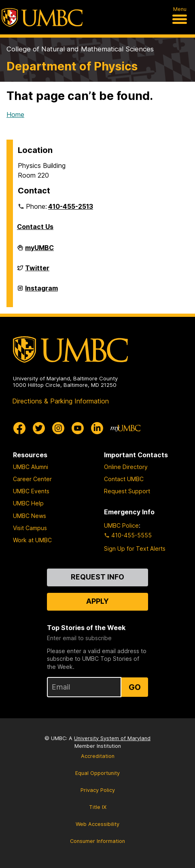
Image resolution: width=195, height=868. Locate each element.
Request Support (127, 491)
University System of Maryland (112, 738)
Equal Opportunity (97, 773)
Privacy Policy (98, 790)
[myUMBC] (125, 428)
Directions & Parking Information (60, 401)
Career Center (32, 479)
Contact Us (35, 227)
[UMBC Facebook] (19, 428)
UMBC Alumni (31, 467)
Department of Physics (72, 66)
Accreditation (98, 756)
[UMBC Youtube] (78, 428)
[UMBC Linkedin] (97, 428)
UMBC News (30, 516)
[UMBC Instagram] (58, 428)
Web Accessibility (97, 824)
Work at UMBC (32, 540)
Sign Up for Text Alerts (135, 549)
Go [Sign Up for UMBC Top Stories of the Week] (135, 687)
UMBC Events (31, 491)
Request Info (97, 577)
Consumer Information (97, 841)
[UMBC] (42, 17)
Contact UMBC (124, 479)
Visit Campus (30, 528)
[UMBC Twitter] (39, 428)
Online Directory (126, 467)
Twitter (37, 271)
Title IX (98, 807)
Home (15, 115)
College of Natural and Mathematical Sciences (80, 49)
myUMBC (39, 251)
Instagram (41, 291)
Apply (97, 601)
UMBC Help (28, 503)
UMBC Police (121, 525)
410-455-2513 (71, 206)
